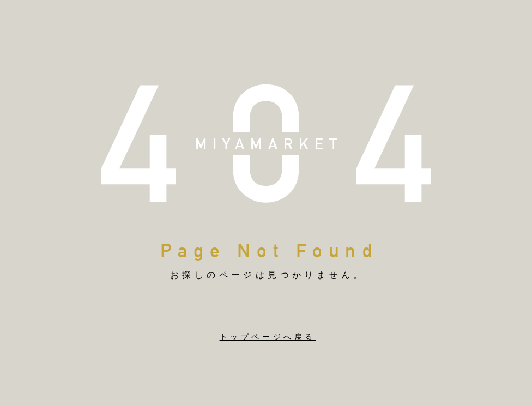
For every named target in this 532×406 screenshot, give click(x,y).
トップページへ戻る (268, 337)
